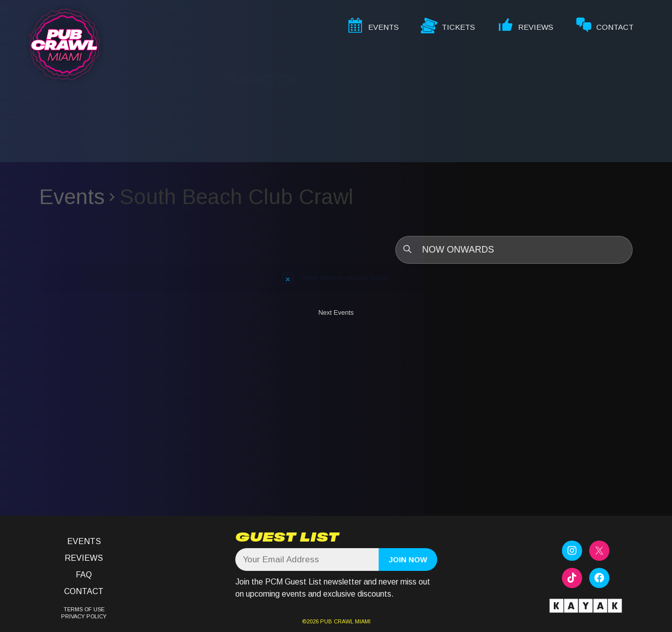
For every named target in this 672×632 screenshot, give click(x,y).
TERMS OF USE (84, 609)
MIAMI (362, 621)
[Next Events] (336, 315)
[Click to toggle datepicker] (514, 250)
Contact (84, 591)
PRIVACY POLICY (84, 616)
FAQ (84, 575)
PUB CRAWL (337, 621)
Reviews (84, 558)
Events (72, 197)
